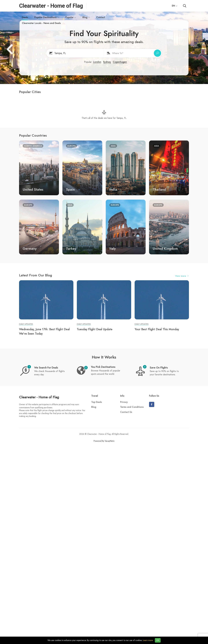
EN (175, 6)
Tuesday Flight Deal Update (95, 329)
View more (182, 276)
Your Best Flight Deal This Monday (157, 329)
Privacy (124, 402)
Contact (101, 17)
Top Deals (97, 402)
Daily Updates (26, 324)
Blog (86, 17)
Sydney (107, 62)
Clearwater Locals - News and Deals (41, 23)
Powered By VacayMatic (104, 441)
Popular (71, 17)
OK (158, 640)
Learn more (148, 640)
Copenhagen (120, 62)
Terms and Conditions (132, 407)
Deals (25, 18)
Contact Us (126, 412)
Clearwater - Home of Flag (39, 397)
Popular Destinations (47, 17)
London (97, 62)
